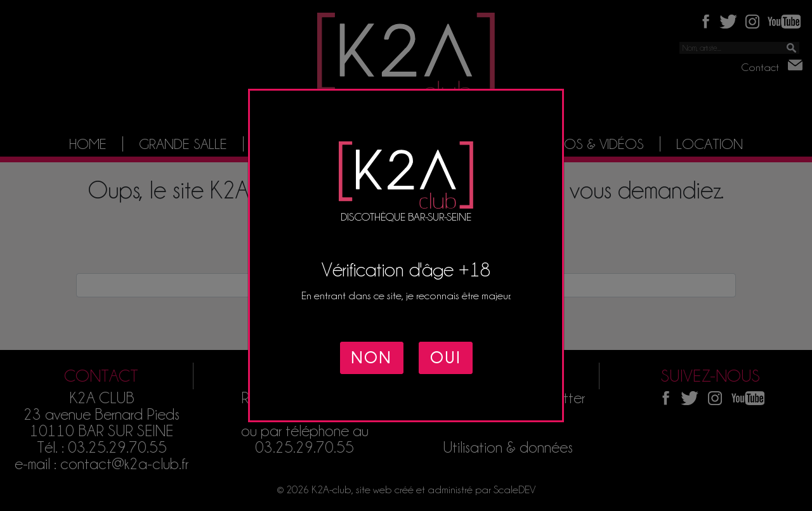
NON (372, 358)
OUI (446, 358)
